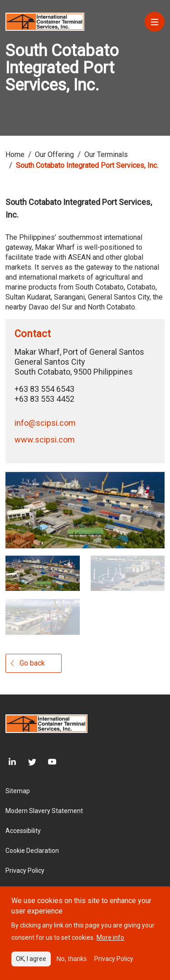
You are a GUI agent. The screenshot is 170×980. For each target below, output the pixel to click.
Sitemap (18, 791)
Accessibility (23, 831)
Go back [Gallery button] (32, 663)
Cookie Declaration (32, 851)
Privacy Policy (25, 871)
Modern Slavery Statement (44, 811)
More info (110, 943)
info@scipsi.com (45, 423)
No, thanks (71, 965)
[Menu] (155, 22)
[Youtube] (46, 762)
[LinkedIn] (11, 762)
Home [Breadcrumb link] (15, 155)
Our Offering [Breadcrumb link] (54, 155)
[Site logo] (45, 21)
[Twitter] (26, 762)
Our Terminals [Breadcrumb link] (106, 155)
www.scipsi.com (45, 440)
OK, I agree (31, 965)
